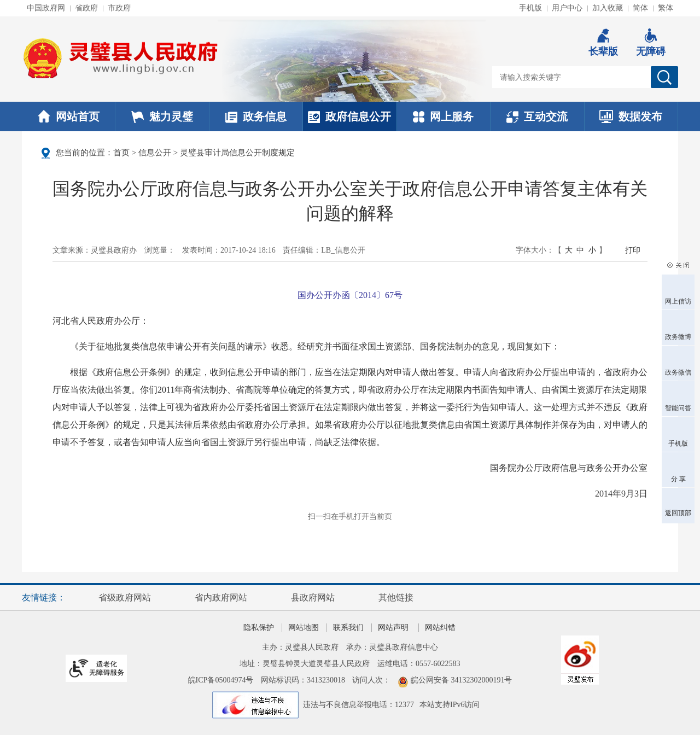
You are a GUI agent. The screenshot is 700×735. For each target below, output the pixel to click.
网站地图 (304, 628)
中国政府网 (46, 8)
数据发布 (631, 116)
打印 (633, 250)
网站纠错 (440, 628)
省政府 (86, 8)
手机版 (530, 8)
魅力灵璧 (162, 116)
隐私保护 (259, 628)
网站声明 (393, 628)
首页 (121, 153)
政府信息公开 (349, 116)
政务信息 (256, 116)
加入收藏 (608, 8)
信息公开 (155, 153)
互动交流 (537, 116)
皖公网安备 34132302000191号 (462, 680)
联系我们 (348, 628)
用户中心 (567, 8)
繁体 (666, 8)
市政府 (119, 8)
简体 (640, 8)
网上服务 (443, 116)
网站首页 (69, 116)
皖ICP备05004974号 (221, 680)
